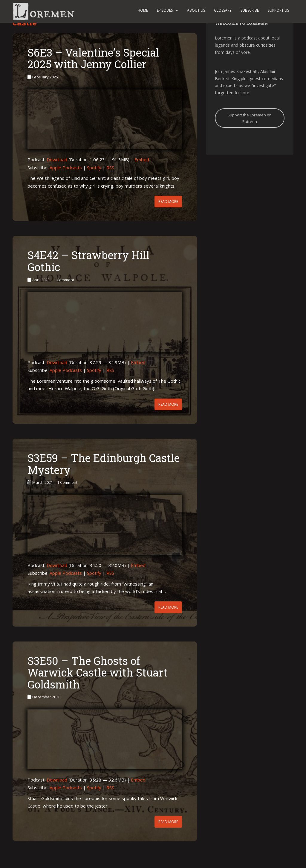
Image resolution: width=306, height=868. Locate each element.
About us (196, 10)
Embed (142, 159)
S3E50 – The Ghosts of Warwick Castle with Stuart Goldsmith (98, 672)
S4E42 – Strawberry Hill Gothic (88, 261)
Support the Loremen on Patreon (250, 118)
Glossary (223, 10)
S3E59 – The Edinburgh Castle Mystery (104, 464)
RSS (110, 168)
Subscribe (250, 10)
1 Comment (64, 280)
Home (143, 10)
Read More (168, 202)
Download (57, 159)
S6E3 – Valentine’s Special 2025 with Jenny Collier (93, 58)
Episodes (165, 10)
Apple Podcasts (66, 168)
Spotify (94, 168)
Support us (278, 10)
